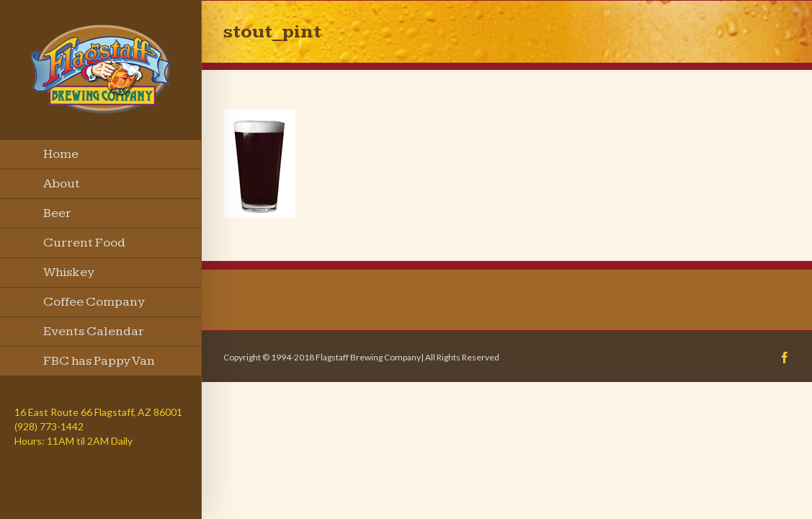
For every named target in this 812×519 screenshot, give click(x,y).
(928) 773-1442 (49, 426)
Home (61, 154)
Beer (57, 213)
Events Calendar (94, 331)
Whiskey (69, 272)
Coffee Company (94, 302)
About (62, 183)
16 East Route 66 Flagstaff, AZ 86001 (98, 412)
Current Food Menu (84, 247)
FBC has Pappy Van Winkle (99, 365)
